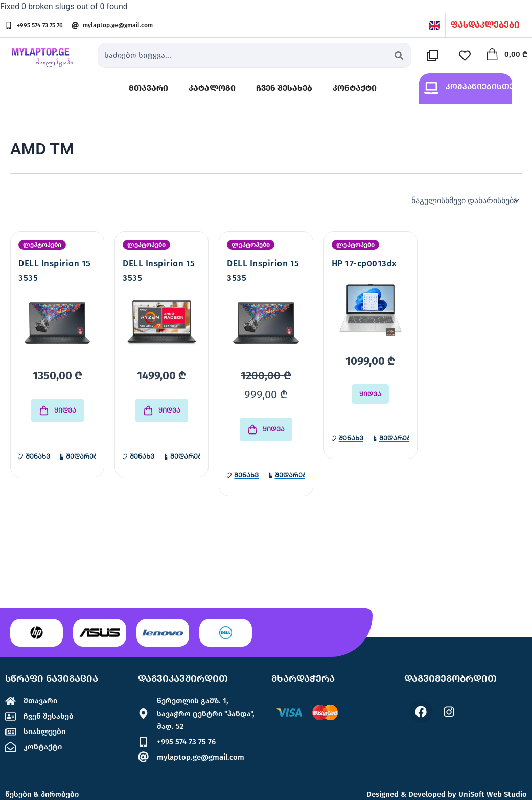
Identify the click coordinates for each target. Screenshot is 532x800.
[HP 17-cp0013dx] (371, 312)
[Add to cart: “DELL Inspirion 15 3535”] (57, 412)
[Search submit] (399, 55)
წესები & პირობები (44, 794)
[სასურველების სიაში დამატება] (34, 458)
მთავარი (148, 89)
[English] (434, 25)
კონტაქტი (355, 89)
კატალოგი (212, 89)
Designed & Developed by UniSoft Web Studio (447, 794)
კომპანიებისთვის (485, 87)
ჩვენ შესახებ (284, 89)
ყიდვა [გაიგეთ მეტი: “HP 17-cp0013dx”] (370, 395)
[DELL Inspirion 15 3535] (57, 326)
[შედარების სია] (435, 55)
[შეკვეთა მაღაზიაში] (465, 201)
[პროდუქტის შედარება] (78, 458)
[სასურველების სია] (467, 55)
